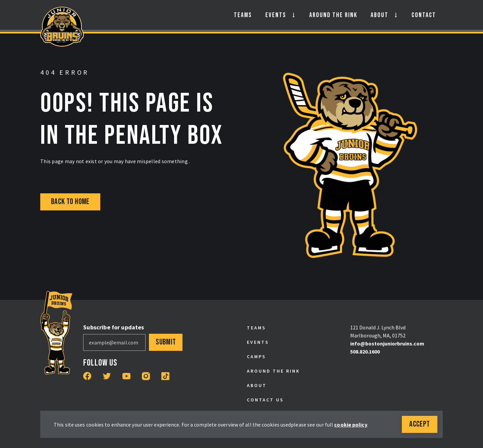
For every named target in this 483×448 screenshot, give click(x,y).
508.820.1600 (365, 351)
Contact (424, 15)
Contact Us (265, 400)
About (380, 15)
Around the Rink (333, 15)
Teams (243, 15)
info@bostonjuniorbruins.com (387, 343)
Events (276, 15)
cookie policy (351, 425)
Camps (256, 357)
